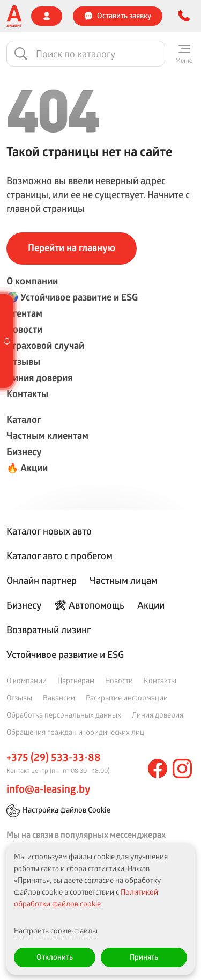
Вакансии (59, 697)
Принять (144, 957)
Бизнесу (24, 452)
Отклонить (55, 957)
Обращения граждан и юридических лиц (75, 732)
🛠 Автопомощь (89, 605)
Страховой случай (45, 345)
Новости (24, 329)
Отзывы (23, 361)
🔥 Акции (27, 468)
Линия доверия (39, 378)
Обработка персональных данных (64, 715)
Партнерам (76, 680)
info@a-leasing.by (49, 789)
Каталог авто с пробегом (59, 555)
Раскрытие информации (127, 697)
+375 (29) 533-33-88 (54, 757)
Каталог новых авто (49, 531)
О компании (32, 281)
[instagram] (182, 769)
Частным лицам (124, 580)
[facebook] (158, 769)
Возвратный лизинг (49, 630)
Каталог (24, 419)
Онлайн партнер (42, 580)
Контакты (27, 394)
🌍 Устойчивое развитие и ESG (72, 297)
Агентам (24, 313)
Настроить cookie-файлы (56, 930)
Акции (151, 605)
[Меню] (184, 54)
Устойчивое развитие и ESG (65, 654)
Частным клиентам (47, 436)
